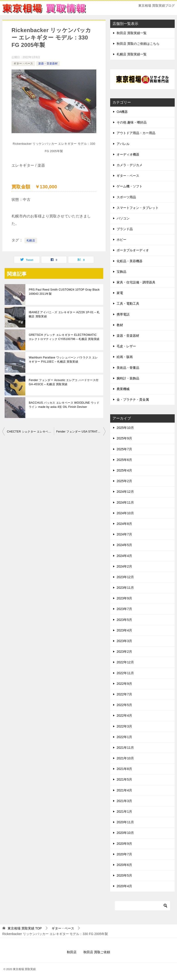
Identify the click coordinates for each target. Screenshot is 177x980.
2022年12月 (125, 662)
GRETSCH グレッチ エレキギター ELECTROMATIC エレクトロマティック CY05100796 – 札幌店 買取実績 (64, 337)
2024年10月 (125, 513)
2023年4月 (124, 630)
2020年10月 (125, 833)
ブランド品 (125, 229)
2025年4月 (124, 470)
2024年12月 (125, 492)
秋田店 (72, 952)
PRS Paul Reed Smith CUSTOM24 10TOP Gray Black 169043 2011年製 (64, 292)
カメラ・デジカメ (130, 165)
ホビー (121, 240)
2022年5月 (124, 705)
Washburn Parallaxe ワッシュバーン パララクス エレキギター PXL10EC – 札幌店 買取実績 (63, 360)
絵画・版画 (125, 357)
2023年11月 (125, 588)
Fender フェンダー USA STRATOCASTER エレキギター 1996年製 (81, 432)
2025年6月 (124, 460)
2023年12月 (125, 577)
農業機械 (123, 389)
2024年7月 (124, 534)
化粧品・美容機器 (130, 261)
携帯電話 (123, 314)
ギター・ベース (23, 63)
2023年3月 (124, 641)
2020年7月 (124, 854)
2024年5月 (124, 545)
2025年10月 (125, 428)
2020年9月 (124, 844)
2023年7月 (124, 609)
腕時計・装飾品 (128, 378)
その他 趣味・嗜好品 (132, 122)
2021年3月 (124, 801)
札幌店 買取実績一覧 (132, 54)
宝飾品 (121, 272)
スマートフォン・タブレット (138, 208)
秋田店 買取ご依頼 (97, 952)
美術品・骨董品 (128, 368)
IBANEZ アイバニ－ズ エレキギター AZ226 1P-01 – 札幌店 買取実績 (64, 314)
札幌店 (31, 240)
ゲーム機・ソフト (130, 186)
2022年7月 (124, 694)
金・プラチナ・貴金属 (133, 400)
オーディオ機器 (128, 154)
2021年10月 (125, 758)
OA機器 (122, 112)
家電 (120, 293)
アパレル (123, 144)
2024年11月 (125, 502)
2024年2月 (124, 566)
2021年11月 (125, 748)
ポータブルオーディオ (133, 250)
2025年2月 (124, 481)
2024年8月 (124, 524)
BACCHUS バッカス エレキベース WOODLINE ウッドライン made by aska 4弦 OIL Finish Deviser (64, 405)
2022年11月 (125, 673)
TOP (25, 928)
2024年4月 (124, 556)
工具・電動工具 (128, 304)
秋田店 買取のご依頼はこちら (138, 44)
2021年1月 (124, 812)
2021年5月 (124, 779)
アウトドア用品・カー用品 (136, 133)
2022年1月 (124, 737)
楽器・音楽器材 (48, 63)
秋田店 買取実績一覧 (132, 33)
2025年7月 (124, 449)
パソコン (123, 218)
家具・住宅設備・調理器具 (136, 282)
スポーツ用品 (126, 197)
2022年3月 (124, 726)
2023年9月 (124, 598)
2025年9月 (124, 438)
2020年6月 (124, 865)
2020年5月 (124, 875)
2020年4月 (124, 886)
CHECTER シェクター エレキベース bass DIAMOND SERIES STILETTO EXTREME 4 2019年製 (30, 432)
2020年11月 (125, 822)
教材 (120, 325)
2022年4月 (124, 715)
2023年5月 (124, 620)
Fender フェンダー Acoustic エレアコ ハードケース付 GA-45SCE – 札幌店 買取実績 (64, 382)
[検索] (142, 906)
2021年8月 (124, 769)
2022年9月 (124, 684)
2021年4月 (124, 790)
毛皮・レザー (126, 346)
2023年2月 (124, 652)
